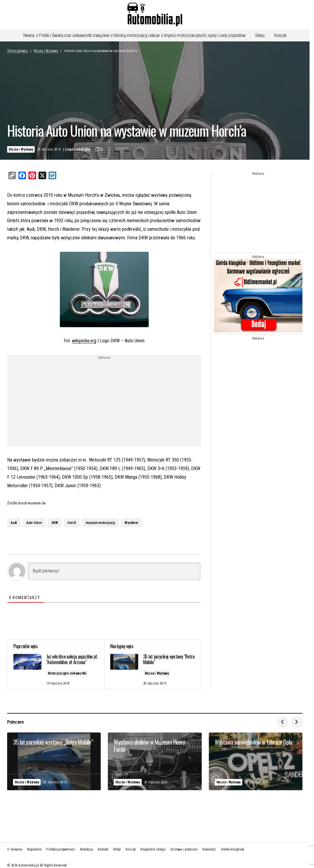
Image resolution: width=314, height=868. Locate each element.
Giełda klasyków (232, 849)
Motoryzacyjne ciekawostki (67, 673)
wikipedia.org (84, 341)
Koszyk (280, 35)
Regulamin (34, 849)
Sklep (260, 35)
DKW (55, 523)
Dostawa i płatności (184, 849)
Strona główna (17, 51)
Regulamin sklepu (153, 849)
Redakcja (86, 849)
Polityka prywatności (61, 849)
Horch (72, 523)
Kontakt (103, 849)
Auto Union (34, 523)
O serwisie (15, 849)
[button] (282, 722)
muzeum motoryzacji (100, 523)
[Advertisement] (56, 401)
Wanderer (131, 523)
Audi (14, 523)
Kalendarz (209, 849)
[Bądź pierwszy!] (114, 571)
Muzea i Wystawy (46, 51)
